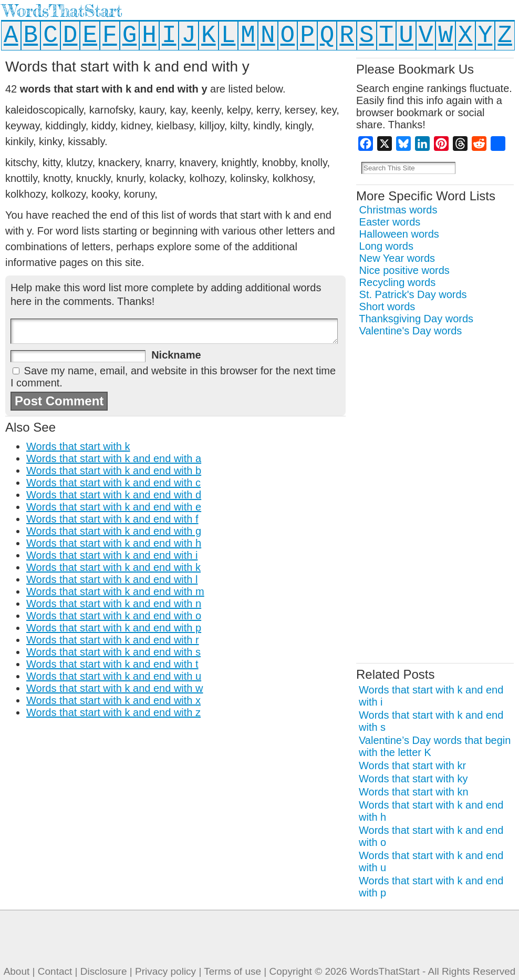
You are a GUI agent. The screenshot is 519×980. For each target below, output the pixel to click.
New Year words (397, 258)
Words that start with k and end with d (114, 495)
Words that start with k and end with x (113, 700)
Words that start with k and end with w (115, 688)
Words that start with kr (412, 765)
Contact (55, 971)
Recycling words (398, 282)
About (17, 971)
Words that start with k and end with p (114, 628)
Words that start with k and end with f (112, 519)
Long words (386, 246)
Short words (387, 307)
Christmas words (398, 210)
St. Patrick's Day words (413, 294)
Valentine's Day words (411, 331)
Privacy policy (165, 971)
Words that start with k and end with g (114, 531)
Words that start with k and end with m (115, 591)
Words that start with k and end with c (113, 483)
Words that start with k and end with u (114, 676)
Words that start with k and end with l (112, 579)
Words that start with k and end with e (114, 507)
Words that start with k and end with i (112, 555)
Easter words (390, 222)
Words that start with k (78, 446)
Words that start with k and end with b (114, 471)
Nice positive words (404, 270)
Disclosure (104, 971)
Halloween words (399, 234)
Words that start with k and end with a (114, 458)
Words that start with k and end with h (114, 543)
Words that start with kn (414, 792)
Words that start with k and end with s (113, 652)
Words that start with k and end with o (114, 616)
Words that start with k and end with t (112, 664)
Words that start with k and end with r (113, 640)
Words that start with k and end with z (113, 712)
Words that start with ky (413, 779)
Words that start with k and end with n (114, 604)
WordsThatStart (62, 11)
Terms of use (232, 971)
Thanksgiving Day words (416, 319)
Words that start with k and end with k (113, 567)
